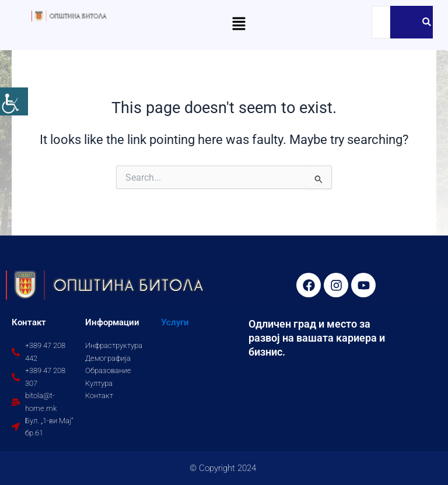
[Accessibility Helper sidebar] (14, 101)
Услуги (175, 322)
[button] (239, 24)
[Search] (381, 22)
